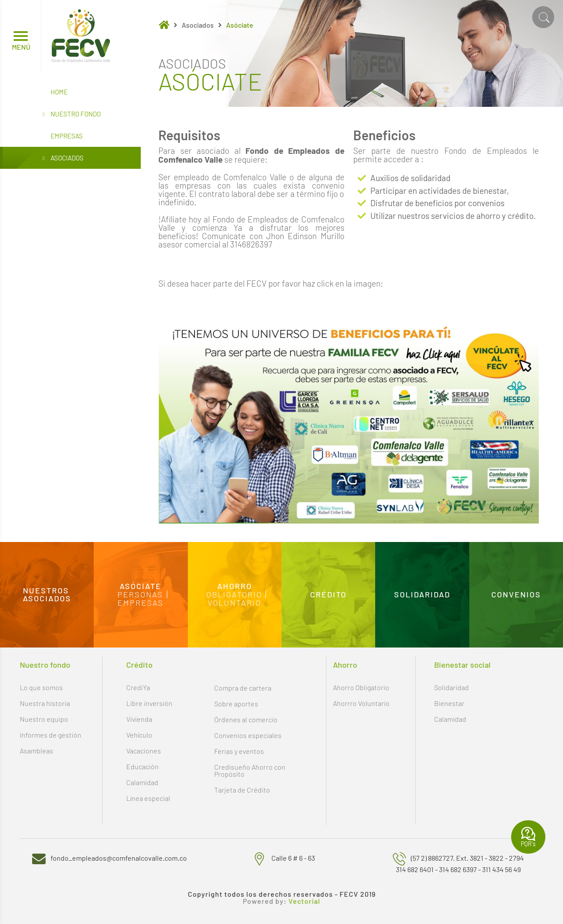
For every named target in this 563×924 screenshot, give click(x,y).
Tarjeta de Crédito (242, 790)
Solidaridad (451, 687)
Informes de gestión (51, 735)
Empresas (67, 136)
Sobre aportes (236, 704)
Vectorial (304, 901)
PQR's (528, 837)
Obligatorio (234, 594)
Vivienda (139, 719)
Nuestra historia (45, 703)
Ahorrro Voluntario (361, 703)
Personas (140, 594)
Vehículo (139, 735)
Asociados (63, 158)
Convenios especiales (248, 735)
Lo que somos (41, 687)
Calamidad (142, 782)
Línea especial (148, 798)
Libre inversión (149, 703)
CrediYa (138, 687)
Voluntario (234, 603)
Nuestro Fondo (72, 114)
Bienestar (449, 703)
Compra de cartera (243, 688)
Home (59, 92)
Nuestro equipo (44, 719)
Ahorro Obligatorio (361, 687)
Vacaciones (144, 751)
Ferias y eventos (239, 751)
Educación (143, 766)
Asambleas (37, 751)
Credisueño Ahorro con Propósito (250, 770)
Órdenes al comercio (246, 719)
